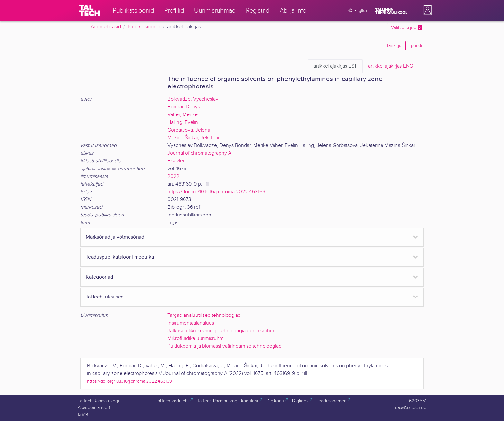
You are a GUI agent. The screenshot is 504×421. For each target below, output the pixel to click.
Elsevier (176, 161)
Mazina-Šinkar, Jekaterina (195, 138)
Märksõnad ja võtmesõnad (115, 237)
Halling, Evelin (183, 122)
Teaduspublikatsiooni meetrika (120, 257)
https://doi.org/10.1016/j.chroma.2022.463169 (216, 192)
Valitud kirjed (407, 28)
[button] (426, 10)
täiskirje (394, 46)
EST (335, 66)
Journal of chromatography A (199, 153)
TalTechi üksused (105, 297)
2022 (173, 176)
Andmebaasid (106, 27)
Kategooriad (99, 277)
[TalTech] (90, 10)
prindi (417, 46)
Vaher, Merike (183, 115)
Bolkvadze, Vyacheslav (193, 99)
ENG (391, 66)
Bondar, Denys (184, 107)
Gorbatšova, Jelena (189, 130)
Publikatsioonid (144, 27)
